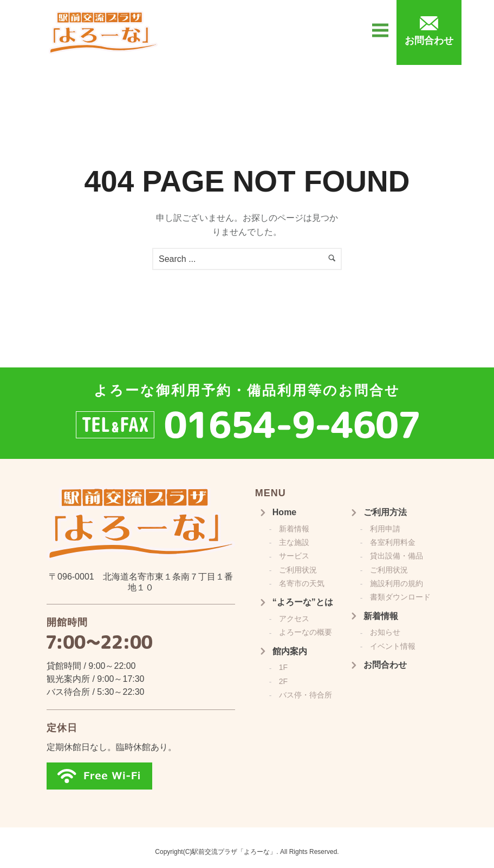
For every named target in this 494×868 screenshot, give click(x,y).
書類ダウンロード (400, 597)
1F (283, 667)
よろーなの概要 (305, 632)
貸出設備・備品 (396, 556)
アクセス (294, 619)
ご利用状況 (298, 570)
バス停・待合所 (305, 695)
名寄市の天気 (302, 583)
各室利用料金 (393, 542)
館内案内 (290, 651)
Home (284, 512)
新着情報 (294, 529)
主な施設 (294, 542)
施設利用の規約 (396, 583)
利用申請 (385, 529)
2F (283, 681)
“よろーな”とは (303, 602)
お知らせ (385, 632)
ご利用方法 (385, 512)
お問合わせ (385, 665)
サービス (294, 556)
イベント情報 (393, 646)
